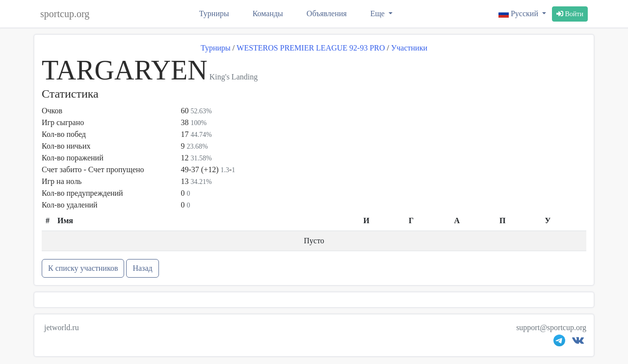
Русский (519, 13)
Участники (409, 48)
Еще (379, 13)
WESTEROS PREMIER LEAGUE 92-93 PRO (311, 48)
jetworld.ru (62, 327)
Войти (570, 14)
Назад (142, 268)
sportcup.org (65, 14)
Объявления (327, 13)
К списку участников (83, 268)
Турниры (214, 13)
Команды (268, 13)
